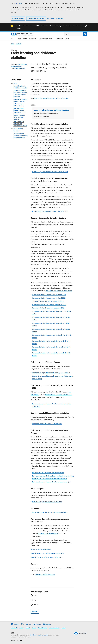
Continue (35, 611)
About (13, 39)
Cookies (34, 628)
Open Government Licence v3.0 (39, 635)
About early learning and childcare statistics (51, 110)
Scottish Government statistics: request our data (47, 553)
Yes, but (37, 605)
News (25, 39)
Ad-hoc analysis (18, 128)
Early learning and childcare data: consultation (48, 473)
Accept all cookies (18, 18)
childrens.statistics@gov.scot (48, 533)
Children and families (20, 68)
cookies (19, 3)
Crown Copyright (43, 628)
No (35, 600)
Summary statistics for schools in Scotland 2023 (49, 298)
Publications (33, 39)
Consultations (59, 39)
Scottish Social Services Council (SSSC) (59, 395)
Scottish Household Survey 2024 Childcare (47, 424)
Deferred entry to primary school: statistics (47, 502)
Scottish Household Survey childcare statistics (19, 117)
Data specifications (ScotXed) (41, 549)
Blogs (67, 39)
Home (12, 44)
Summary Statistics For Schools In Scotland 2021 (49, 305)
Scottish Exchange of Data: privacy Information (47, 557)
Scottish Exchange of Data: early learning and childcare (51, 373)
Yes (35, 595)
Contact (28, 628)
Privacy (63, 628)
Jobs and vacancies (54, 628)
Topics (19, 39)
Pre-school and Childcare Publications (59, 291)
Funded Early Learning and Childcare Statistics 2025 (50, 172)
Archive (21, 628)
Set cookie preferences (55, 18)
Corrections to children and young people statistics (50, 512)
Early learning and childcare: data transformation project (52, 482)
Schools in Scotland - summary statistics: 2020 (48, 308)
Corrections (17, 131)
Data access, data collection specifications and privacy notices (21, 136)
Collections (18, 44)
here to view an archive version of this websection (51, 98)
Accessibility (14, 628)
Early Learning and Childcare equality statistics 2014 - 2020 (20, 111)
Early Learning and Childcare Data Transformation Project (20, 124)
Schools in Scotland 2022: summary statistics (48, 301)
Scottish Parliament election (26, 26)
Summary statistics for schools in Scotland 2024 (49, 295)
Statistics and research (46, 39)
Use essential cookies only (36, 18)
